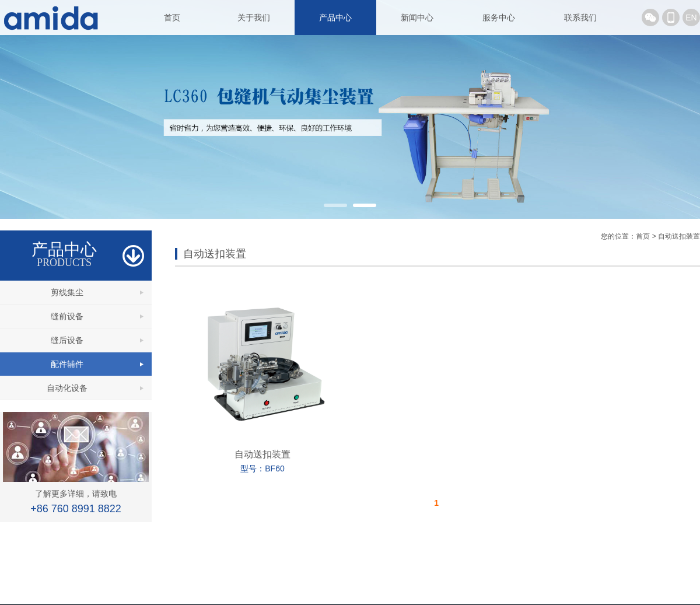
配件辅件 (67, 364)
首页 (172, 18)
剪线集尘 (67, 292)
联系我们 (580, 18)
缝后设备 (67, 340)
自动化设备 (67, 388)
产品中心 (335, 18)
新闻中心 (417, 18)
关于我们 (254, 18)
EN (691, 18)
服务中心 (499, 18)
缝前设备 (67, 316)
